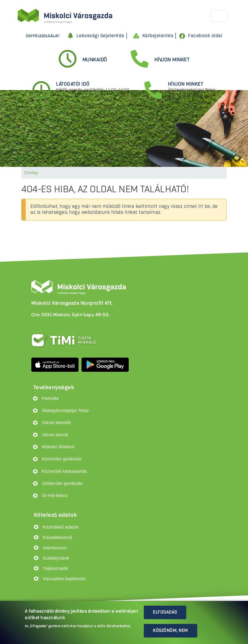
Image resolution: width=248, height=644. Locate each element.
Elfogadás (165, 612)
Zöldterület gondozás (62, 484)
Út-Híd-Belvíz (55, 496)
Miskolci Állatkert (58, 447)
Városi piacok (55, 435)
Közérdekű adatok (61, 527)
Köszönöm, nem (170, 631)
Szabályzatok (56, 558)
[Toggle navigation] (219, 16)
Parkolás (50, 398)
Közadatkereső (58, 537)
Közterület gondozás (62, 459)
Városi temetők (56, 423)
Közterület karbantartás (65, 471)
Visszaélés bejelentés (64, 579)
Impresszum (55, 548)
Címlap (31, 173)
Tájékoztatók (55, 568)
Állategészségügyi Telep (65, 411)
